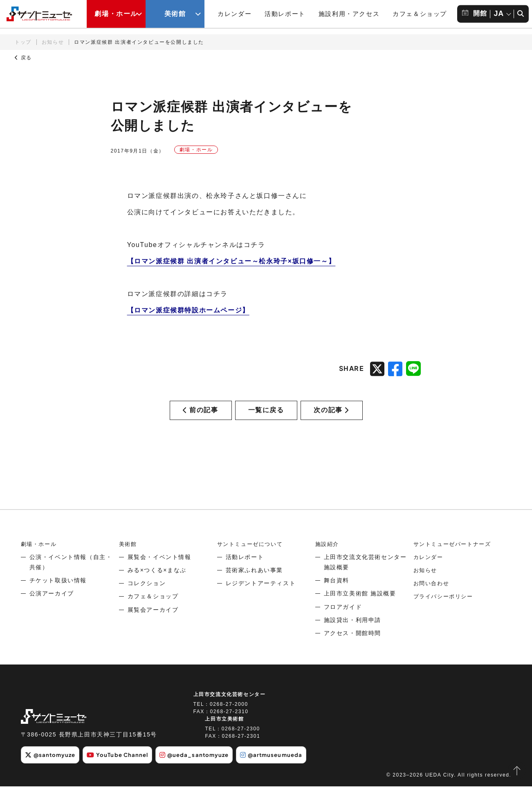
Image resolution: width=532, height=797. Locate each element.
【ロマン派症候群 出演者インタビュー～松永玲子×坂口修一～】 (231, 261)
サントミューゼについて (252, 555)
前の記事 (200, 416)
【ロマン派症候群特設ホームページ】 (188, 310)
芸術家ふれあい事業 (254, 581)
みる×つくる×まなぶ (157, 581)
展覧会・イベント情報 (159, 568)
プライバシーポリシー (445, 608)
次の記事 (331, 416)
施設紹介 (328, 555)
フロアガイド (343, 618)
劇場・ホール (40, 555)
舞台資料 (337, 592)
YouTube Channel (124, 766)
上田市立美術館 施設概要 (360, 605)
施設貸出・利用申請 (352, 631)
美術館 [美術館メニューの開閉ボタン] (175, 14)
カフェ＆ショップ (420, 14)
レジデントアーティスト (261, 595)
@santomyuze (52, 766)
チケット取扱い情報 (58, 592)
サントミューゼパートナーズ (455, 555)
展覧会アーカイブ (153, 621)
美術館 (129, 555)
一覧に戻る (266, 416)
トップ (23, 42)
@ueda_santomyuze (205, 766)
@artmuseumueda (286, 766)
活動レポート (285, 14)
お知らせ (53, 42)
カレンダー (235, 14)
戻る (23, 58)
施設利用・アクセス (349, 14)
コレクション (147, 595)
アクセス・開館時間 (352, 644)
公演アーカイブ (52, 605)
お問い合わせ (433, 595)
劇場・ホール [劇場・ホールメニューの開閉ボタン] (116, 14)
